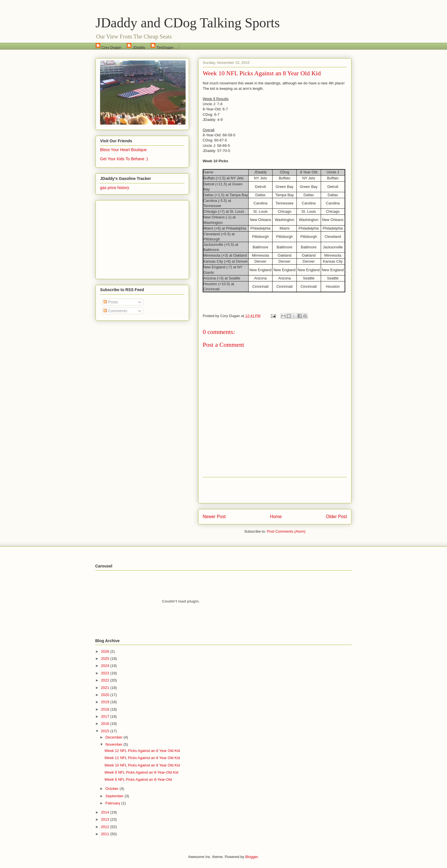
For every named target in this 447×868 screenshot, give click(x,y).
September (115, 796)
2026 (106, 651)
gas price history (115, 188)
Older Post (336, 517)
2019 (106, 702)
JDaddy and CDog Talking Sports (188, 23)
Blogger (251, 857)
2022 (106, 680)
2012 (106, 827)
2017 (106, 716)
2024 (106, 666)
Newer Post (214, 517)
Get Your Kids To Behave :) (124, 159)
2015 (106, 731)
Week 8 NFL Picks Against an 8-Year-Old (138, 779)
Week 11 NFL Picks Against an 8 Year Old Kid (142, 758)
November (115, 744)
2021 (106, 688)
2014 (106, 812)
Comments (115, 311)
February (113, 803)
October (113, 789)
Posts (111, 302)
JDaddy (139, 47)
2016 (106, 724)
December (115, 737)
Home (276, 517)
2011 (106, 834)
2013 (106, 819)
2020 (106, 695)
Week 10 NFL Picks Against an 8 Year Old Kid (142, 765)
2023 (106, 673)
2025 (106, 659)
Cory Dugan (111, 47)
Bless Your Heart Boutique (123, 150)
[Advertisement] (275, 490)
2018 (106, 709)
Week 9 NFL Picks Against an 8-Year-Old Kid (141, 772)
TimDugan (165, 47)
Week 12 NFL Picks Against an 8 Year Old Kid (142, 751)
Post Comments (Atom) (286, 531)
